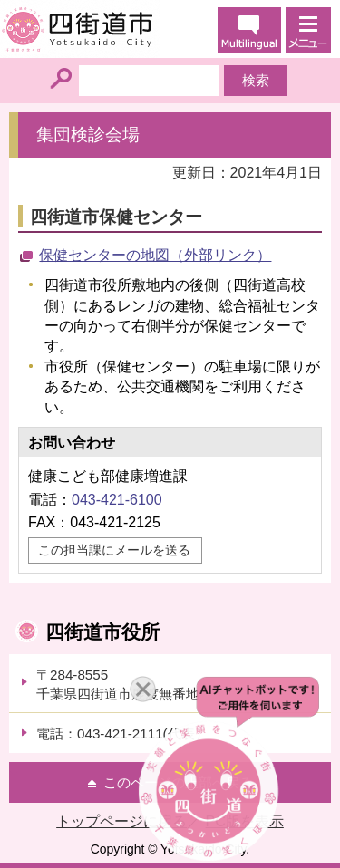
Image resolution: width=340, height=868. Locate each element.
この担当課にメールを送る (114, 550)
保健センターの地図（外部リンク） (155, 255)
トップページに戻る (121, 821)
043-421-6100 (117, 500)
